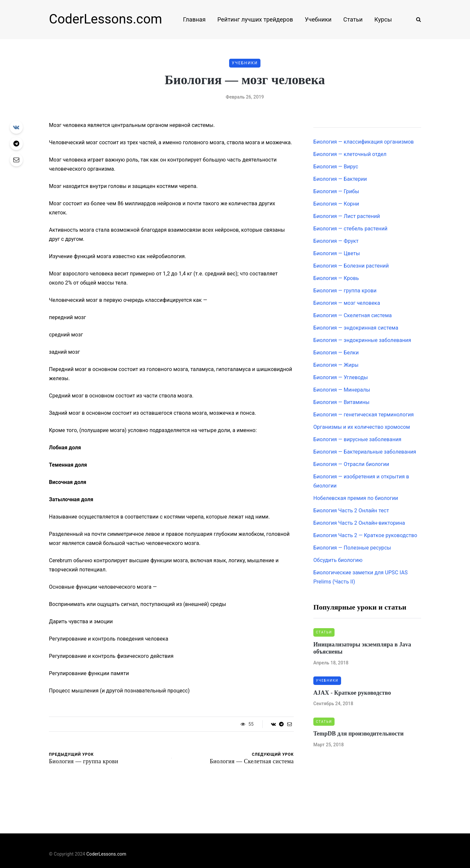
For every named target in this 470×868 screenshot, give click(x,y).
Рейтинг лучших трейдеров (255, 19)
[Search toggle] (416, 19)
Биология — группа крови (345, 291)
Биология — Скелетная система (352, 315)
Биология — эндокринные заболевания (362, 340)
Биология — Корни (336, 204)
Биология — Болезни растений (351, 266)
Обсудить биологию (338, 560)
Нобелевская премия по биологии (356, 498)
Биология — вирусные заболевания (357, 439)
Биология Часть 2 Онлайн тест (351, 511)
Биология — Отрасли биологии (351, 464)
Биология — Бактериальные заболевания (365, 452)
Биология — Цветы (337, 253)
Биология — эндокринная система (356, 328)
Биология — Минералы (342, 390)
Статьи (353, 19)
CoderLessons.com (106, 19)
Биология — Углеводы (341, 377)
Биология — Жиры (336, 365)
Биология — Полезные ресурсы (352, 548)
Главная (194, 19)
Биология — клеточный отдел (350, 154)
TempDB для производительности (359, 734)
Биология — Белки (336, 353)
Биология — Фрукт (336, 241)
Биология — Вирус (336, 167)
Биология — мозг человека (347, 303)
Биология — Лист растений (347, 216)
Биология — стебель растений (350, 229)
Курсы (383, 19)
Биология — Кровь (336, 278)
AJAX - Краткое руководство (352, 693)
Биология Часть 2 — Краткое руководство (365, 535)
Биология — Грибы (336, 191)
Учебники (318, 19)
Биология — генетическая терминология (364, 415)
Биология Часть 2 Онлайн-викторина (359, 523)
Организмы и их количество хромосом (362, 427)
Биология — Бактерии (340, 179)
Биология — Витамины (341, 402)
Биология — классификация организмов (364, 142)
